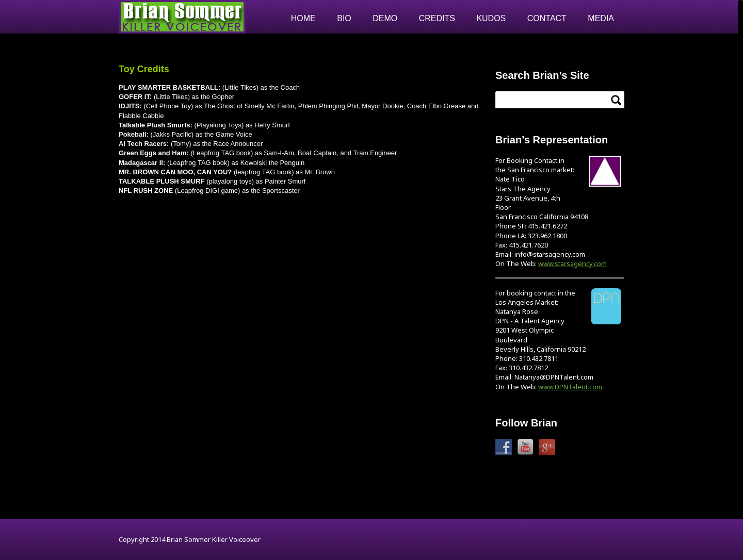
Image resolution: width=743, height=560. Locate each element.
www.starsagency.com (572, 263)
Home (303, 19)
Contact (547, 19)
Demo (385, 19)
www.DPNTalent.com (570, 387)
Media (601, 19)
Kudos (491, 19)
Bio (344, 19)
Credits (437, 19)
